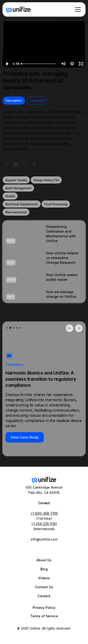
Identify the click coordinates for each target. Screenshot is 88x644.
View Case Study (25, 437)
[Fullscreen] (81, 64)
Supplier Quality (16, 180)
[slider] (39, 64)
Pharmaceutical (16, 212)
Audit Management (18, 188)
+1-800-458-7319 (44, 513)
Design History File (46, 180)
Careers (44, 596)
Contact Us (44, 587)
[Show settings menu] (72, 64)
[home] (19, 9)
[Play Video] (7, 64)
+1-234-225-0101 (44, 524)
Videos (44, 578)
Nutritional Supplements (22, 204)
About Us (44, 560)
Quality (10, 196)
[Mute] (63, 64)
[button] (77, 9)
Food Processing (56, 204)
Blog (44, 569)
